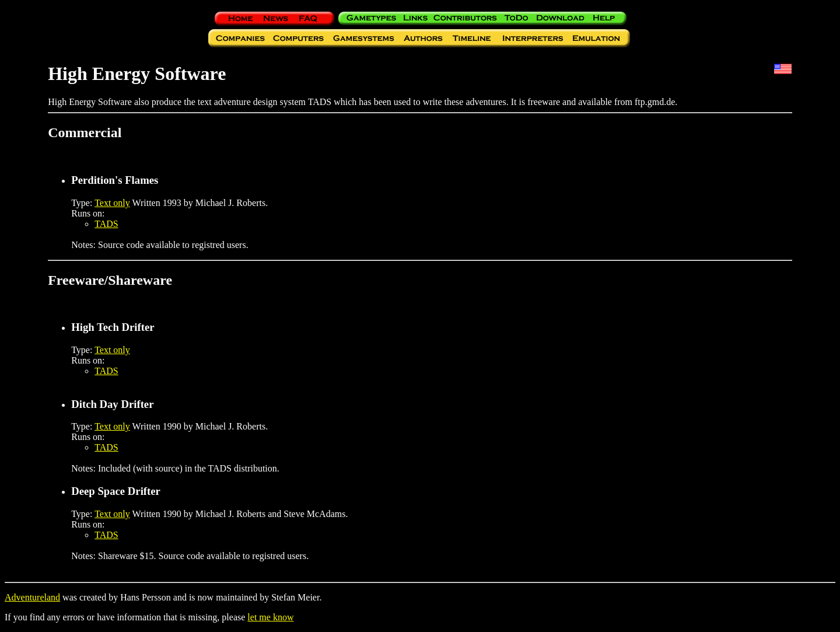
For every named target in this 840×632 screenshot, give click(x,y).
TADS (106, 224)
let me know (270, 617)
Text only (112, 203)
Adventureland (32, 597)
